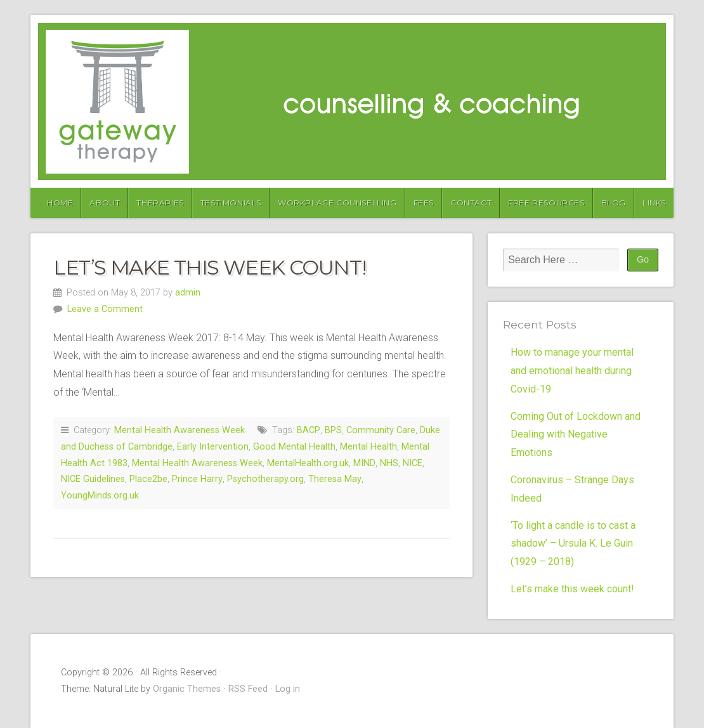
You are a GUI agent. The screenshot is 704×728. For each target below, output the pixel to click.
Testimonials (231, 203)
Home (60, 203)
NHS (389, 463)
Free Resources (546, 203)
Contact (471, 203)
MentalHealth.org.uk (308, 463)
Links (654, 203)
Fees (424, 203)
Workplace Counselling (337, 203)
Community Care (381, 430)
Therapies (160, 203)
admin (188, 293)
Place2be (148, 479)
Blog (614, 203)
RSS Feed (248, 689)
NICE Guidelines (93, 479)
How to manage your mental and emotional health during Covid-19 (572, 371)
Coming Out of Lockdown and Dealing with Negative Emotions (576, 435)
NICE (413, 463)
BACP (309, 430)
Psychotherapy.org (265, 479)
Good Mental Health (294, 447)
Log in (288, 689)
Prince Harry (197, 479)
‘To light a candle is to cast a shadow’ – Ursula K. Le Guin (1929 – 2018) (573, 544)
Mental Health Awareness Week (179, 430)
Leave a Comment (105, 309)
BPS (333, 430)
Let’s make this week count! (209, 267)
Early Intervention (213, 447)
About (105, 203)
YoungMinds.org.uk (100, 496)
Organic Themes (187, 689)
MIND (364, 463)
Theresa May (335, 479)
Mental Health (368, 447)
